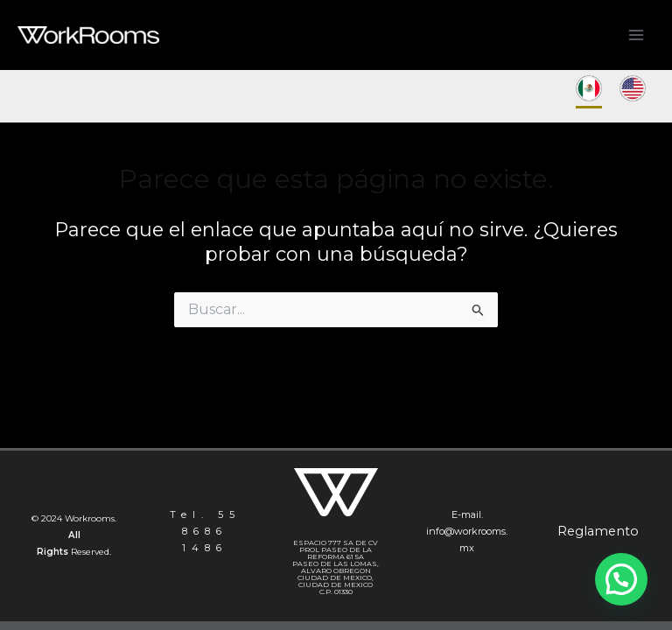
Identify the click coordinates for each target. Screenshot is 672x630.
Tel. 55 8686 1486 (205, 531)
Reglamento (598, 531)
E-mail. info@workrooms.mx (467, 531)
